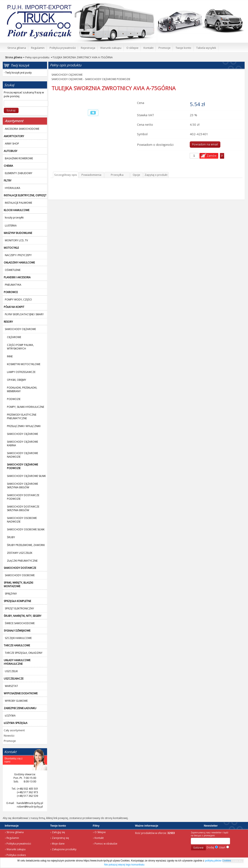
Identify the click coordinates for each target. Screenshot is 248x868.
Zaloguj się (58, 832)
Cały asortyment (14, 730)
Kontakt (99, 838)
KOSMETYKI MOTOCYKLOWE (24, 364)
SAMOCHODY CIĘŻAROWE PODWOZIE (108, 79)
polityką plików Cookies (218, 861)
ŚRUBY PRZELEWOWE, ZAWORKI (26, 545)
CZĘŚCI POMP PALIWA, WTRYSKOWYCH (20, 347)
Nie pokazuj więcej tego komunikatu (124, 865)
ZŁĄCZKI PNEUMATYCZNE (22, 561)
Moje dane (58, 844)
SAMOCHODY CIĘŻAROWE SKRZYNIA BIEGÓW (22, 486)
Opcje (136, 175)
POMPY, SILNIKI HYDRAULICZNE (26, 407)
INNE (10, 356)
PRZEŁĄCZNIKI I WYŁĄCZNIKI (24, 426)
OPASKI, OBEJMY (17, 380)
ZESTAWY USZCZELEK (20, 553)
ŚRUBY (11, 537)
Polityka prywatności (19, 844)
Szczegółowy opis (66, 175)
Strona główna (15, 832)
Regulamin (13, 838)
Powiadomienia (91, 175)
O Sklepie (100, 832)
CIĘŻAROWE (14, 337)
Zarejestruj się (60, 838)
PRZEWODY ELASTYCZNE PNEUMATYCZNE (22, 416)
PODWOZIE (14, 399)
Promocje (10, 741)
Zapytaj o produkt (156, 175)
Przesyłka (117, 175)
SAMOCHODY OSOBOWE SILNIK (26, 529)
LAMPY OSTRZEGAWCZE (21, 372)
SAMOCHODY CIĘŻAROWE (22, 434)
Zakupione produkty (64, 849)
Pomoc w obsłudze (106, 844)
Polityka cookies (16, 855)
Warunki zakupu (16, 849)
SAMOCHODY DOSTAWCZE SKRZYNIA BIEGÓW (23, 508)
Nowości (9, 736)
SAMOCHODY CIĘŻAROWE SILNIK (26, 476)
